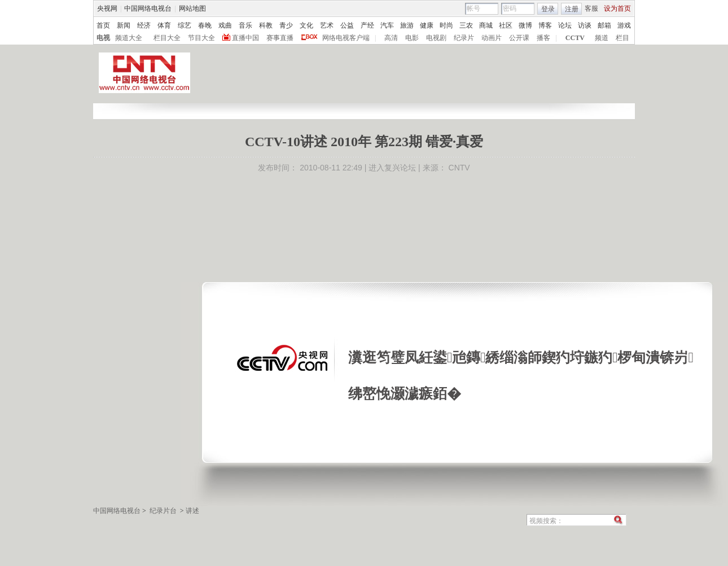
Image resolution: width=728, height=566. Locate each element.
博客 (545, 25)
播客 (543, 38)
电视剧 (436, 38)
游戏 (624, 25)
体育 (164, 25)
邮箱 (604, 25)
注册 (572, 9)
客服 (591, 8)
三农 (466, 25)
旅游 (407, 25)
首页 (103, 25)
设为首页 (617, 8)
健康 (427, 25)
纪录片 (464, 38)
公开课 (519, 38)
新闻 (124, 25)
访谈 (585, 25)
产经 (367, 25)
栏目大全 (167, 38)
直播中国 (245, 38)
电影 (412, 38)
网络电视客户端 (346, 38)
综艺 (185, 25)
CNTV (459, 168)
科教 (266, 25)
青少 (286, 25)
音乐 (245, 25)
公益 (347, 25)
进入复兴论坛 (392, 168)
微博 (525, 25)
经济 (144, 25)
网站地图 (192, 8)
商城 (486, 25)
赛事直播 (280, 38)
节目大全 (201, 38)
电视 (103, 38)
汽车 (387, 25)
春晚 (205, 25)
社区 (506, 25)
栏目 (622, 38)
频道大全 (129, 38)
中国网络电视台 (148, 8)
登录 (548, 9)
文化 (306, 25)
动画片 (492, 38)
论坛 (565, 25)
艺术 (327, 25)
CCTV (575, 38)
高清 (391, 38)
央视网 (107, 8)
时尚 (446, 25)
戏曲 (225, 25)
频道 (602, 38)
